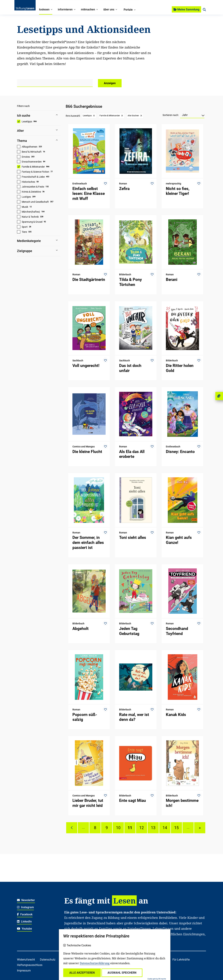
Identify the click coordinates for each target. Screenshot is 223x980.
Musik (25, 207)
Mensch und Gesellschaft (35, 202)
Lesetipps (27, 122)
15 (176, 828)
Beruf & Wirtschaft (32, 152)
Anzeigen (110, 83)
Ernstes (26, 157)
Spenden (114, 960)
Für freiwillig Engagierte (115, 965)
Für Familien (133, 960)
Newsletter (26, 900)
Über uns (84, 960)
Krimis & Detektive (31, 192)
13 (153, 828)
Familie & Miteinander (33, 167)
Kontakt (99, 960)
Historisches (28, 182)
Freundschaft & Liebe (33, 177)
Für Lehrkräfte (181, 960)
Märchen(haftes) (31, 212)
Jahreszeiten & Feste (33, 187)
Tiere (24, 232)
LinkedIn (24, 922)
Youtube (24, 929)
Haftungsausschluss (30, 965)
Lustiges (26, 197)
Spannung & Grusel (32, 222)
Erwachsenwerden (32, 162)
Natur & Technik (30, 217)
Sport (25, 227)
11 (130, 828)
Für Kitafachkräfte (156, 960)
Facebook (25, 914)
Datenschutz (48, 960)
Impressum (24, 971)
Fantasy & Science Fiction (35, 172)
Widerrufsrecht (26, 960)
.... (83, 828)
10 (118, 828)
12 (142, 828)
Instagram (25, 907)
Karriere (69, 960)
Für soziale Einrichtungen (80, 965)
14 (165, 828)
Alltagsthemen (30, 147)
